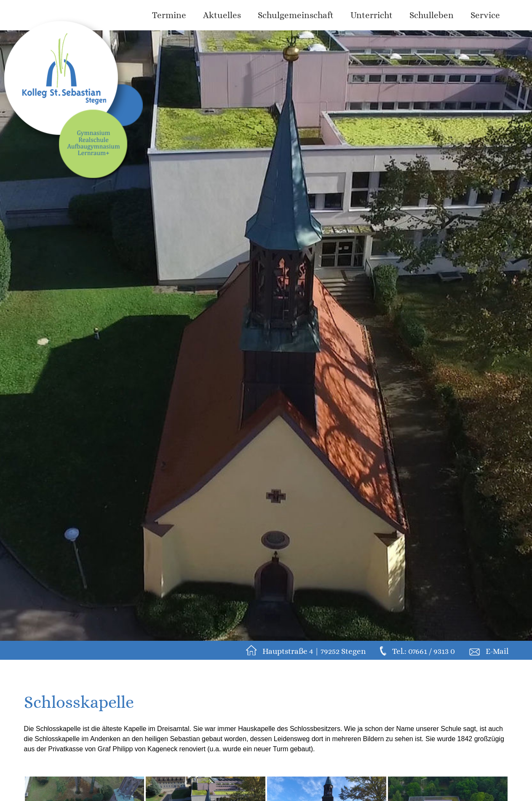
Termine (169, 15)
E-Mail (497, 651)
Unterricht (372, 15)
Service (485, 15)
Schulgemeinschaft (296, 15)
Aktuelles (222, 15)
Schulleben (432, 15)
